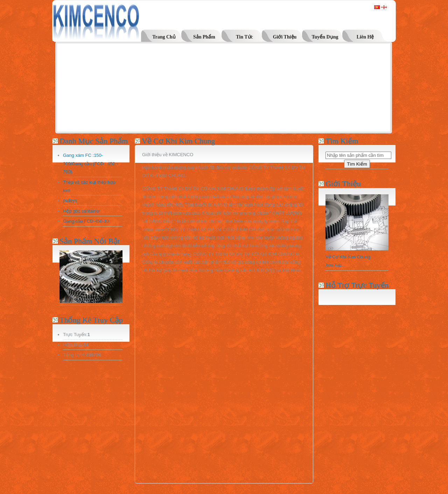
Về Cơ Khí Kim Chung (348, 257)
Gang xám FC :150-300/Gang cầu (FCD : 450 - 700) (90, 163)
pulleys (70, 200)
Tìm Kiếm (357, 164)
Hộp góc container (82, 211)
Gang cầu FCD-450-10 (86, 221)
